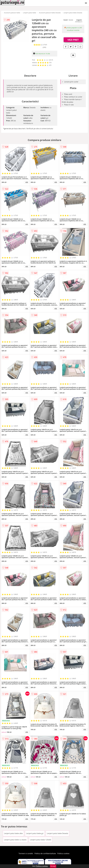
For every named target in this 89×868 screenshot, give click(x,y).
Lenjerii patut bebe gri (35, 833)
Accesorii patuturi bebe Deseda (50, 13)
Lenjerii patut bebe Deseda (73, 13)
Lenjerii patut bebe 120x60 (41, 840)
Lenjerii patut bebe (30, 13)
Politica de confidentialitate (45, 853)
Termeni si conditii (26, 853)
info (27, 182)
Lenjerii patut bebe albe (13, 833)
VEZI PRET (73, 40)
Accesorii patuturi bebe (12, 13)
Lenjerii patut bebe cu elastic (15, 840)
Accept (53, 866)
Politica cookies (63, 853)
